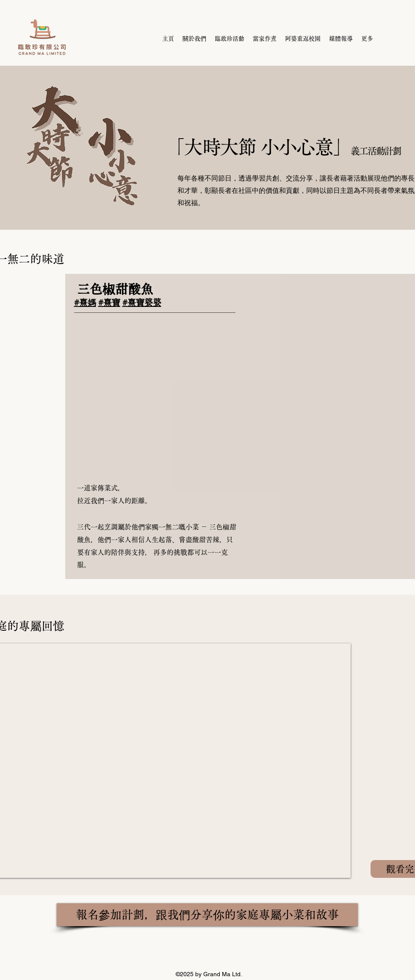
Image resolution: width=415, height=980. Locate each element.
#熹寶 (109, 302)
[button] (155, 398)
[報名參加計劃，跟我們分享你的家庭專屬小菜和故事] (207, 915)
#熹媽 (85, 302)
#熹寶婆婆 (142, 302)
